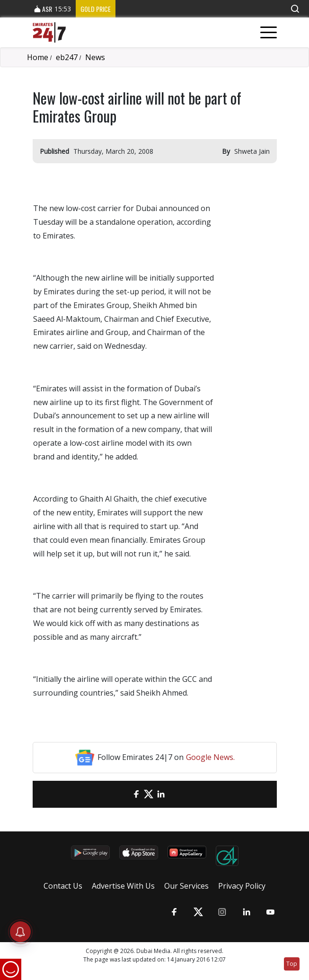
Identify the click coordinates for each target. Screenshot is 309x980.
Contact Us (63, 886)
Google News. (210, 757)
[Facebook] (136, 794)
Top (292, 964)
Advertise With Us (123, 886)
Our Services (186, 886)
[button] (295, 9)
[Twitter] (149, 794)
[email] (124, 794)
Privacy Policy (242, 886)
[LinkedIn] (161, 794)
